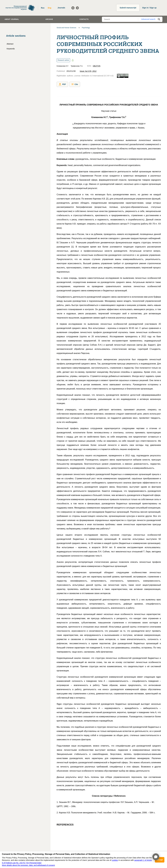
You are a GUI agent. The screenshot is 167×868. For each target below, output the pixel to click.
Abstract (10, 44)
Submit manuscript (128, 8)
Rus (43, 8)
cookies (115, 860)
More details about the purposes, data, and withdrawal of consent (28, 865)
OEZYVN (97, 66)
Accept (160, 860)
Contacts (84, 19)
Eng (49, 8)
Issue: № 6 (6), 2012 (88, 71)
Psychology (86, 28)
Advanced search (148, 19)
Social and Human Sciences (66, 28)
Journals (61, 8)
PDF (62, 84)
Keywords (11, 49)
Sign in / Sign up (149, 8)
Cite (75, 84)
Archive (49, 19)
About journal (12, 19)
